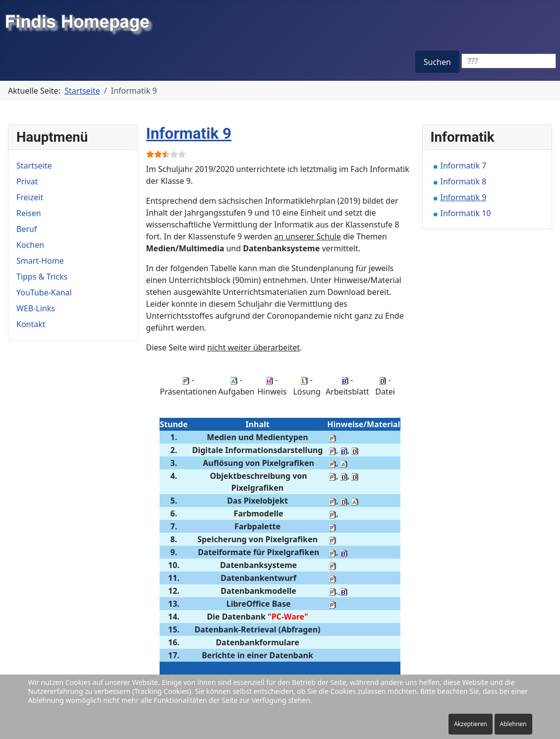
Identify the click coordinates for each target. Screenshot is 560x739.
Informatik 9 (189, 134)
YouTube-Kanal (44, 292)
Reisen (29, 213)
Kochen (30, 245)
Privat (27, 181)
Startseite (34, 166)
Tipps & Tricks (42, 277)
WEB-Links (36, 308)
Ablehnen (513, 724)
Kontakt (31, 324)
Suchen (437, 62)
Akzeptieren (471, 724)
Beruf (27, 229)
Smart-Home (40, 261)
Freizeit (30, 197)
